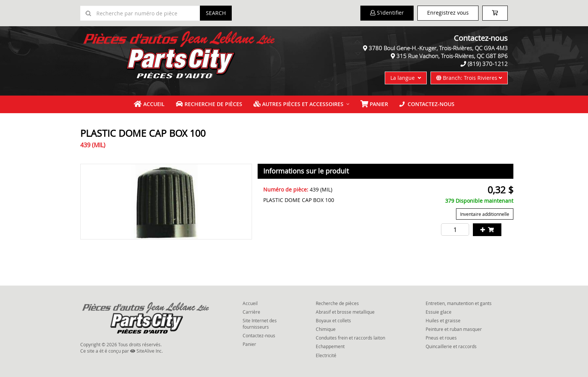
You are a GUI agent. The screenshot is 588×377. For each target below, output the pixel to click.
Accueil (149, 104)
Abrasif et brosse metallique (345, 312)
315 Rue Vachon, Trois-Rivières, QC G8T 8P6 (452, 56)
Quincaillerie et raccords (451, 346)
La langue (406, 78)
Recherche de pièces (209, 104)
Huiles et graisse (443, 320)
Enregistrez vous (448, 13)
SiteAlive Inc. (146, 351)
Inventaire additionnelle (485, 214)
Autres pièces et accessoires (298, 104)
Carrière (251, 312)
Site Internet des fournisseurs (260, 324)
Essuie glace (439, 312)
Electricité (326, 355)
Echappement (330, 346)
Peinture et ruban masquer (454, 329)
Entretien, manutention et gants (459, 303)
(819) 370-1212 (488, 64)
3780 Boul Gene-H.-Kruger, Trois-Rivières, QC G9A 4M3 (438, 48)
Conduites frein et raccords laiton (350, 338)
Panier (249, 344)
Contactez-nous (427, 104)
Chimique (326, 329)
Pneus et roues (441, 338)
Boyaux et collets (333, 320)
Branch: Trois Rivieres (469, 78)
